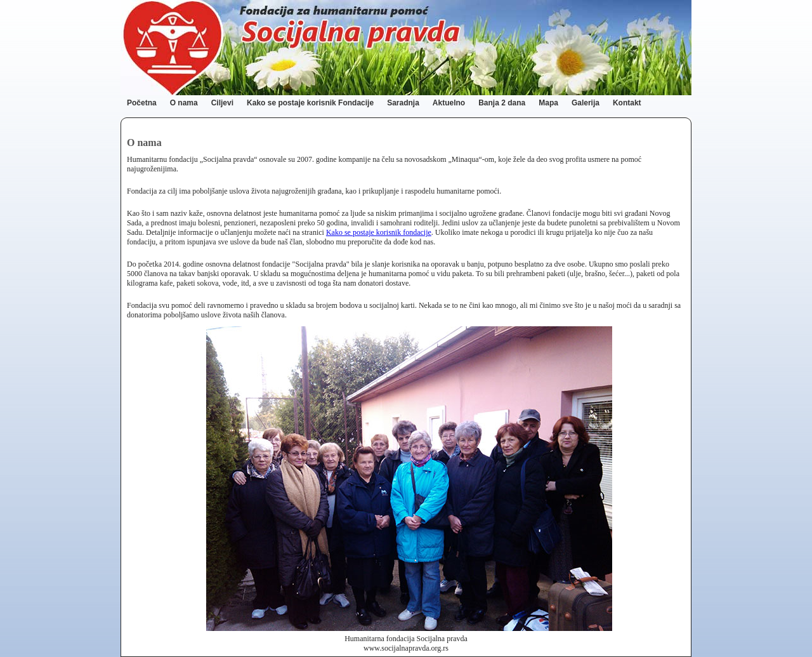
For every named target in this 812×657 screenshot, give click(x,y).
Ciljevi (222, 103)
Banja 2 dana (502, 103)
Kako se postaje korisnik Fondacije (310, 103)
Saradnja (403, 103)
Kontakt (627, 103)
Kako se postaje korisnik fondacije (379, 232)
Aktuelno (449, 103)
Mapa (548, 103)
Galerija (586, 103)
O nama (184, 103)
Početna (142, 103)
